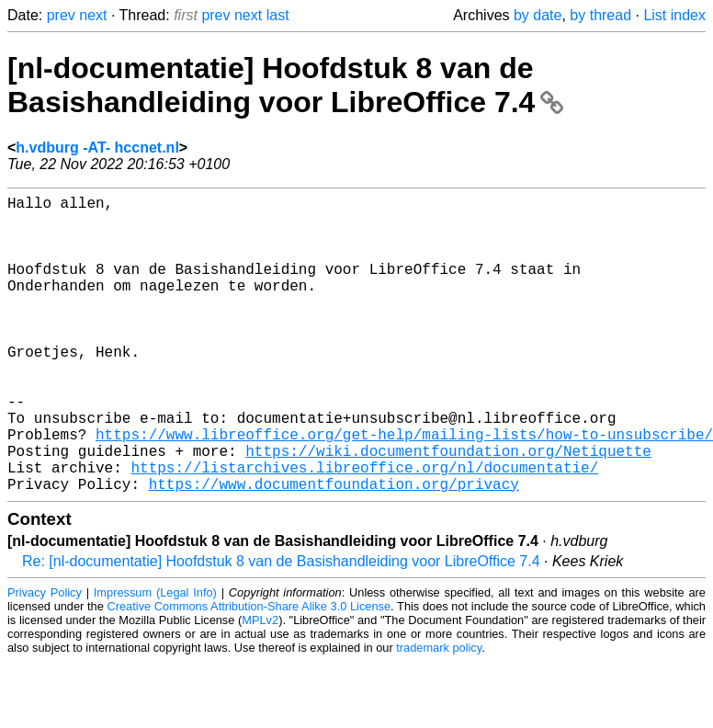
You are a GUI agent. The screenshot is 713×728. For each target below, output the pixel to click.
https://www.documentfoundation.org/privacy (334, 550)
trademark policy (439, 714)
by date (538, 15)
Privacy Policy (45, 659)
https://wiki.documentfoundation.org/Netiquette (448, 509)
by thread (600, 15)
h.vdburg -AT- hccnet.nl (97, 148)
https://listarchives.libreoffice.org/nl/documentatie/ (364, 529)
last (278, 15)
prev (61, 15)
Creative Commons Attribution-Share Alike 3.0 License (249, 672)
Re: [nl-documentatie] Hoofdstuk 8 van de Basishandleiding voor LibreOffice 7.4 (281, 627)
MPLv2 (260, 686)
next (93, 15)
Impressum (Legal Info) (155, 659)
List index (674, 15)
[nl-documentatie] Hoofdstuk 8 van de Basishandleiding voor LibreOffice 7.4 (285, 85)
